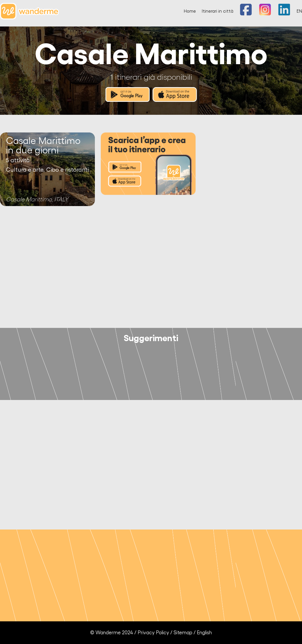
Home (190, 11)
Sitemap (183, 633)
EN (299, 11)
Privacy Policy (153, 633)
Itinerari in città (218, 11)
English (204, 633)
